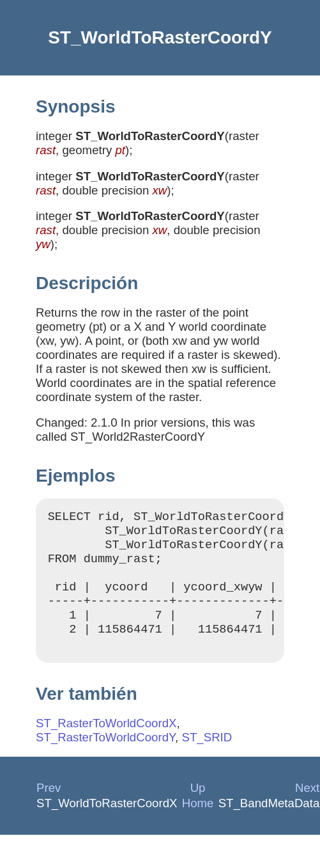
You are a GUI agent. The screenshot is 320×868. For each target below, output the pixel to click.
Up (198, 807)
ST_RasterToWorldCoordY (105, 756)
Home (198, 822)
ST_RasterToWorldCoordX (106, 742)
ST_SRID (207, 756)
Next (307, 807)
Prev (49, 807)
